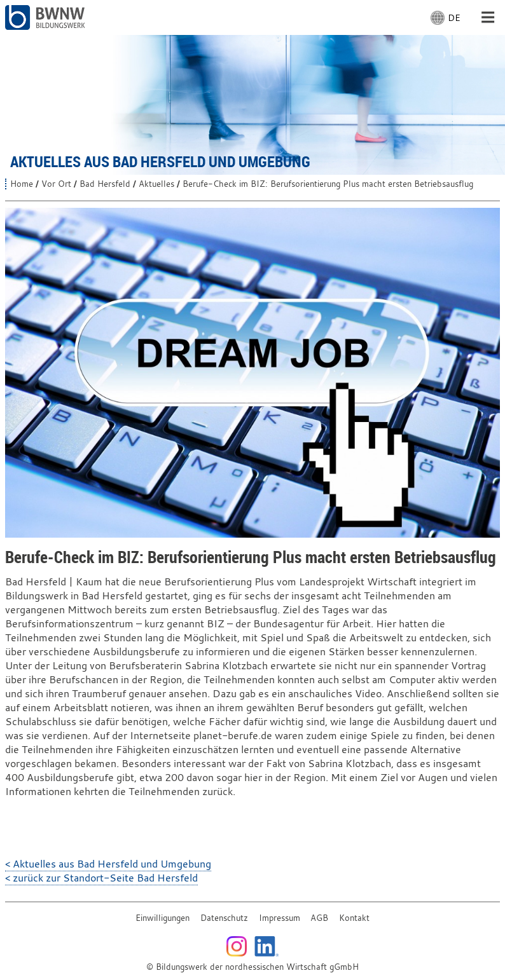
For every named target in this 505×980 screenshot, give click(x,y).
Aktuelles (156, 184)
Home (22, 184)
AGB (319, 918)
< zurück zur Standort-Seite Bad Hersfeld (101, 878)
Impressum (280, 918)
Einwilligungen (163, 918)
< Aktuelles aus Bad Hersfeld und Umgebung (108, 864)
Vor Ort (56, 184)
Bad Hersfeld (105, 184)
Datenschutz (224, 918)
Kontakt (354, 918)
